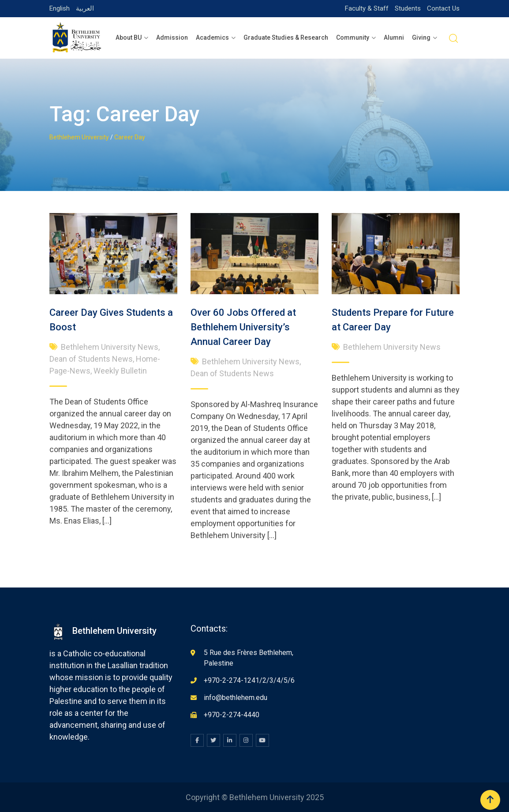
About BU (129, 37)
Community (353, 37)
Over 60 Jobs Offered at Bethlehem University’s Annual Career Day (243, 327)
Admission (172, 37)
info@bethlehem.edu (236, 698)
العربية (85, 8)
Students (408, 8)
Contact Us (443, 8)
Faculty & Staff (367, 8)
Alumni (394, 37)
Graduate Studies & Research (286, 37)
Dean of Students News (91, 359)
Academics (212, 37)
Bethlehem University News (110, 347)
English (60, 8)
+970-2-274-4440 (232, 715)
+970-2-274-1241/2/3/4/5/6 (249, 680)
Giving (421, 37)
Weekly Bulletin (120, 371)
